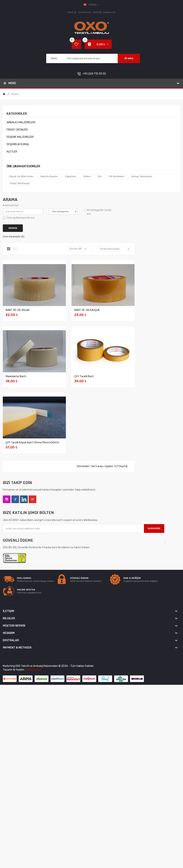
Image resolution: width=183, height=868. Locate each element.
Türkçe (92, 5)
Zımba (87, 176)
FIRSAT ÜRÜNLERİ (17, 130)
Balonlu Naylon (49, 176)
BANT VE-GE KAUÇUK (18, 378)
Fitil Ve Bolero (116, 176)
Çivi (100, 176)
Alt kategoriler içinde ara (97, 212)
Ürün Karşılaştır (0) (14, 236)
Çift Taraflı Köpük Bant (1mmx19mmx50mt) (32, 579)
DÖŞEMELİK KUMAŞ (18, 144)
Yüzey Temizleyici (20, 183)
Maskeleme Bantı (16, 445)
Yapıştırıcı (71, 176)
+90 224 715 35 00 (94, 74)
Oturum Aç (85, 12)
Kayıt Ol (72, 12)
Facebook (15, 636)
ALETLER (12, 152)
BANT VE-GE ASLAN (17, 311)
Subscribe (154, 665)
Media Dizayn (34, 806)
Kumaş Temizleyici (142, 176)
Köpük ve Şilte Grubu (22, 176)
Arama (129, 58)
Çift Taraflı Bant (15, 512)
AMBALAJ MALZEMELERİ (21, 122)
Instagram (7, 636)
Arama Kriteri (11, 205)
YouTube (32, 636)
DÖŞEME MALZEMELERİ (20, 137)
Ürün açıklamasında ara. (19, 218)
